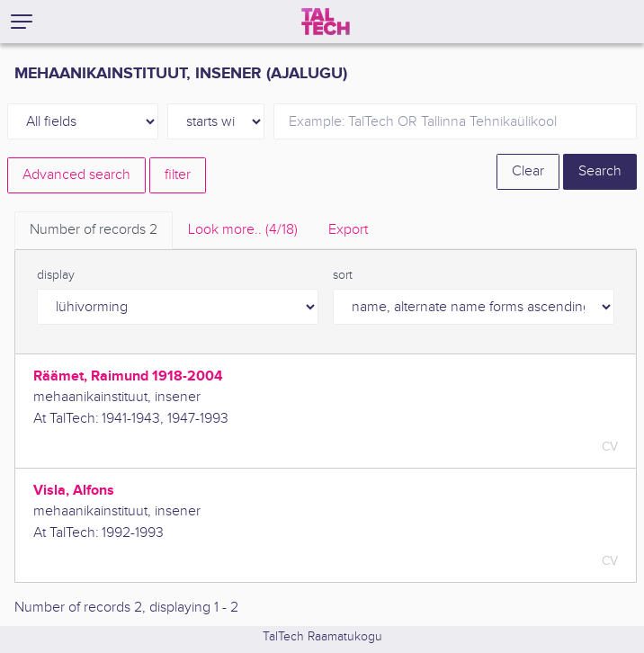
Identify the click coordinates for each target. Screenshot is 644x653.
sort (343, 275)
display (56, 275)
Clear (528, 171)
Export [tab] (348, 230)
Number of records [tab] (94, 230)
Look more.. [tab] (243, 230)
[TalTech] (326, 22)
